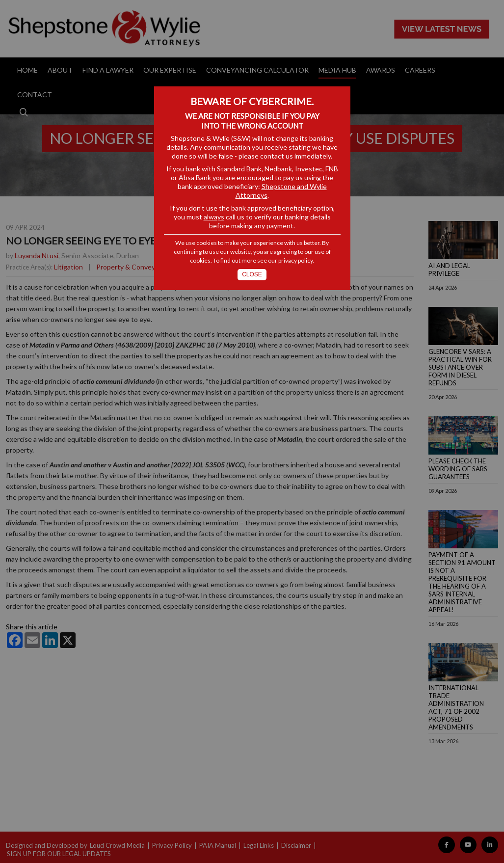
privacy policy (295, 260)
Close (252, 274)
